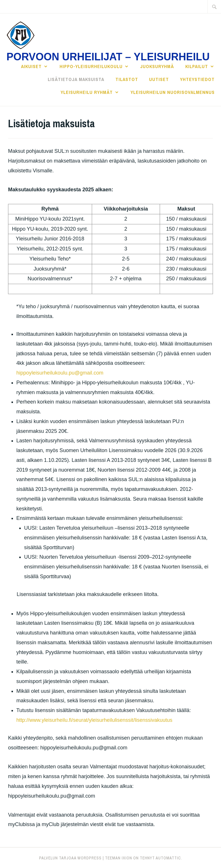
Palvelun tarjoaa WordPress (70, 858)
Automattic (168, 858)
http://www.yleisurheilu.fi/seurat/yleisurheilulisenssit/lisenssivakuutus (94, 720)
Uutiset (159, 79)
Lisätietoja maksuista (76, 79)
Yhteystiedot (197, 79)
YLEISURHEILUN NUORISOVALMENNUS (173, 92)
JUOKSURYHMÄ (157, 66)
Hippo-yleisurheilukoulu (91, 66)
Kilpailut (197, 66)
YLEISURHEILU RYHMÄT (87, 92)
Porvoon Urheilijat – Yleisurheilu (108, 57)
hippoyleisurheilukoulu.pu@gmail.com (60, 373)
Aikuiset (31, 66)
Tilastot (127, 79)
